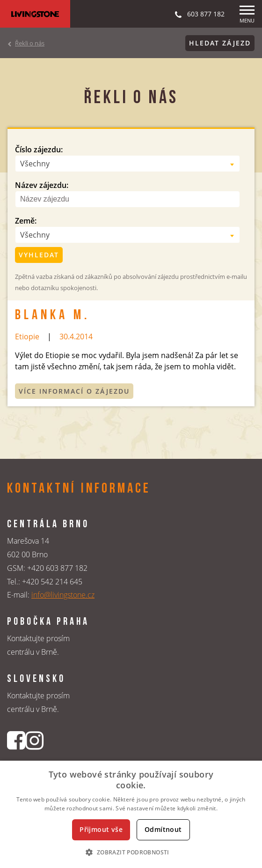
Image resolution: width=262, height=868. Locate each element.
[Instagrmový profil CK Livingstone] (34, 740)
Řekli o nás (30, 43)
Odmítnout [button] (163, 829)
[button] (131, 852)
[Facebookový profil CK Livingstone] (16, 740)
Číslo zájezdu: (39, 150)
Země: (26, 221)
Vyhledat (39, 255)
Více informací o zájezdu (74, 391)
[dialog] (131, 814)
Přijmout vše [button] (101, 829)
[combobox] (127, 164)
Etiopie (27, 337)
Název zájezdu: (42, 185)
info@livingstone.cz (63, 595)
